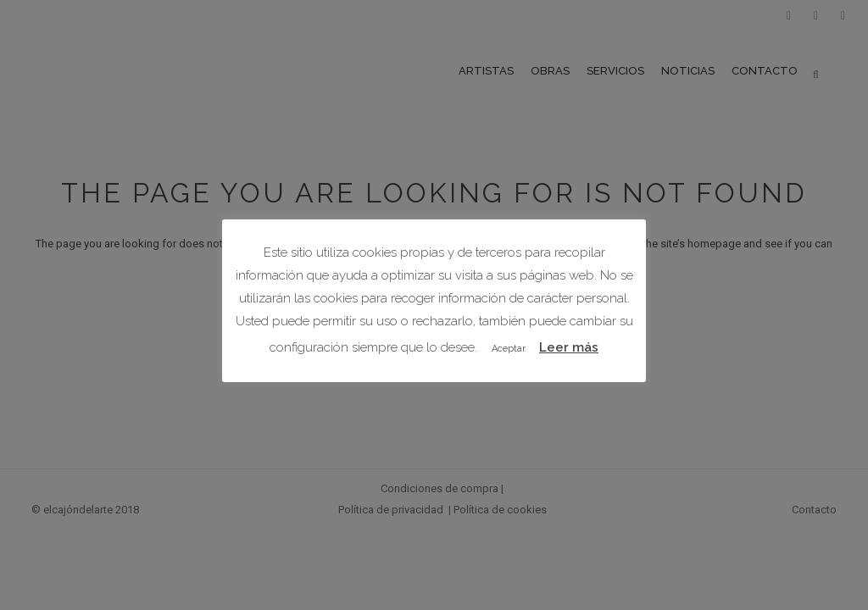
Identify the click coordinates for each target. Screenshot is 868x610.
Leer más (569, 347)
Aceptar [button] (509, 349)
